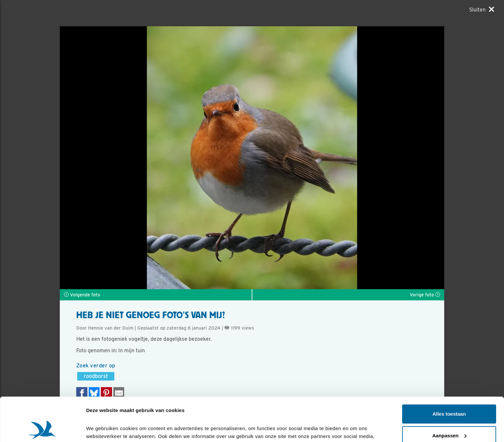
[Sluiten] (482, 10)
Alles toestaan (449, 373)
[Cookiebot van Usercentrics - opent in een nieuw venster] (43, 429)
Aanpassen (449, 394)
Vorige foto (425, 295)
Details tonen (102, 429)
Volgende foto (82, 295)
